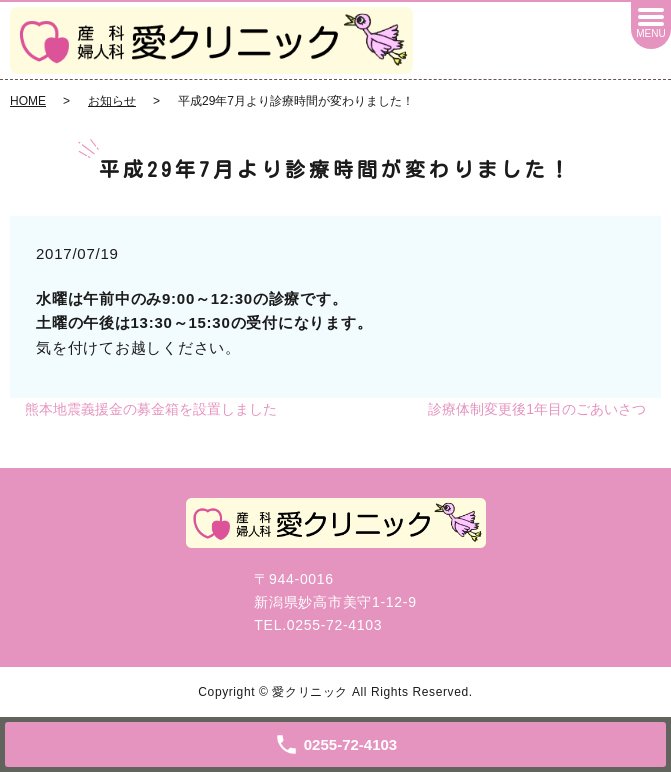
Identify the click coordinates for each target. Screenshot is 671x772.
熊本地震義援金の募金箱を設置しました (151, 409)
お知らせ (112, 101)
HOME (28, 101)
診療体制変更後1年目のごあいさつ (537, 409)
